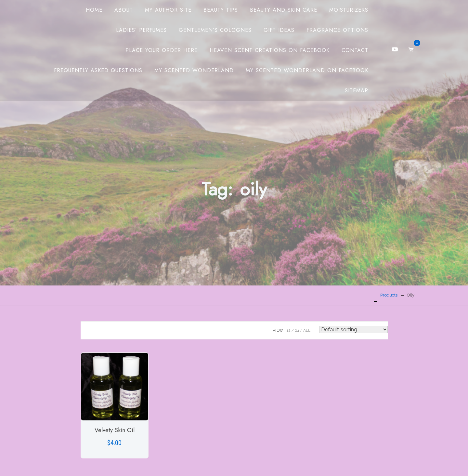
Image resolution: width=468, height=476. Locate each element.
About (124, 10)
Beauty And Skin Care (284, 10)
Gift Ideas (279, 30)
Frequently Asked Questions (98, 70)
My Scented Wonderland (194, 70)
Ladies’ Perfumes (141, 30)
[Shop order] (354, 330)
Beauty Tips (221, 10)
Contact (355, 50)
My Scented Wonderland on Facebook (307, 70)
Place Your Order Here (162, 50)
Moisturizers (349, 10)
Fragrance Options (337, 30)
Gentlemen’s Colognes (215, 30)
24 (297, 330)
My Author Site (168, 10)
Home (94, 10)
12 (289, 330)
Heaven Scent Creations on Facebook (270, 50)
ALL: (307, 330)
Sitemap (357, 91)
